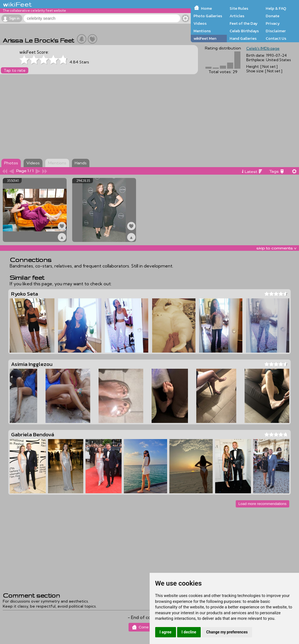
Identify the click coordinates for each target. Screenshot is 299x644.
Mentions (202, 31)
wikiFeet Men (205, 38)
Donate (272, 16)
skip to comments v (276, 248)
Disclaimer (276, 31)
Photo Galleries (208, 16)
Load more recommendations (262, 504)
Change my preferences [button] (227, 632)
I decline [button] (189, 632)
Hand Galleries (243, 38)
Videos (200, 23)
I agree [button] (166, 632)
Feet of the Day (244, 23)
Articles (237, 16)
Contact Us (276, 38)
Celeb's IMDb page (263, 48)
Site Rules (239, 8)
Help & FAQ (276, 8)
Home (206, 8)
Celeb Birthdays (244, 31)
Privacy (273, 23)
